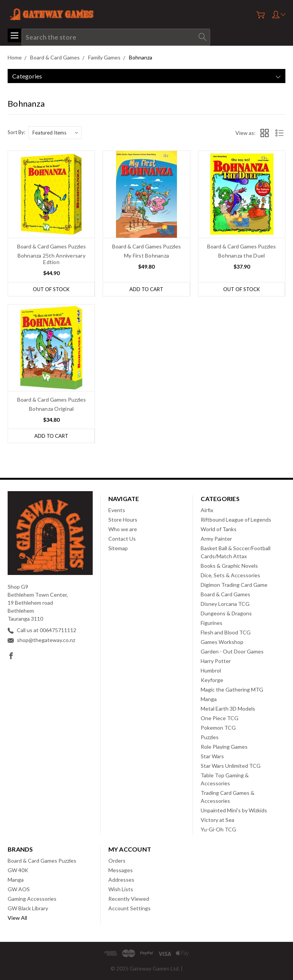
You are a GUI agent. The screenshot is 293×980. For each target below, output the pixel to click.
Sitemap (118, 548)
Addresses (121, 880)
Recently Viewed (129, 899)
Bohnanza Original (51, 409)
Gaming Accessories (32, 899)
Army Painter (216, 539)
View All (17, 918)
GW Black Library (28, 908)
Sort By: (16, 132)
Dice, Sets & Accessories (230, 575)
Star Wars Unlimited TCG (231, 766)
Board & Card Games (225, 594)
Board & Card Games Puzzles (42, 861)
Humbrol (211, 670)
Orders (117, 861)
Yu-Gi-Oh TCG (218, 829)
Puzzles (210, 737)
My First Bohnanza (146, 255)
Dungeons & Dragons (226, 613)
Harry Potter (216, 661)
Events (117, 510)
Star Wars (212, 756)
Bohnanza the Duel (241, 255)
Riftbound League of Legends (236, 520)
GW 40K (18, 870)
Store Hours (123, 520)
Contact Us (122, 539)
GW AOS (19, 889)
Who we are (123, 529)
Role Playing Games (224, 747)
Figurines (212, 623)
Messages (121, 870)
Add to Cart (146, 289)
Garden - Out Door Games (232, 651)
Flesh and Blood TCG (226, 632)
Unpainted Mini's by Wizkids (234, 810)
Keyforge (212, 680)
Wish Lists (121, 889)
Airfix (207, 510)
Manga (209, 699)
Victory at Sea (217, 820)
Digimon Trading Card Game (234, 585)
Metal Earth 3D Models (228, 709)
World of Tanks (219, 529)
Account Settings (130, 908)
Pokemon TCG (218, 728)
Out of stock (51, 289)
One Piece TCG (220, 718)
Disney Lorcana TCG (225, 604)
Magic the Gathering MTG (232, 689)
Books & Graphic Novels (229, 566)
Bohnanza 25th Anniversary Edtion (52, 259)
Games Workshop (222, 642)
